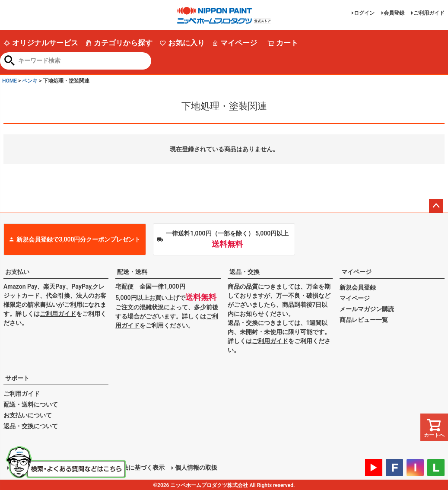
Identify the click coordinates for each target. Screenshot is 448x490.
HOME (10, 81)
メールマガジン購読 (367, 309)
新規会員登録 (358, 287)
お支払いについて (28, 415)
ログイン (364, 13)
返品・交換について (31, 426)
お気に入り (182, 43)
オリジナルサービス (41, 43)
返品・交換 (245, 272)
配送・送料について (31, 404)
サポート (17, 378)
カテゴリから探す (119, 43)
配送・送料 (132, 272)
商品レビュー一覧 (364, 320)
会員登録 (394, 13)
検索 (10, 61)
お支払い (17, 272)
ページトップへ (436, 206)
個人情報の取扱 (196, 467)
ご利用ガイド (429, 13)
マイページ (234, 43)
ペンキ (30, 81)
